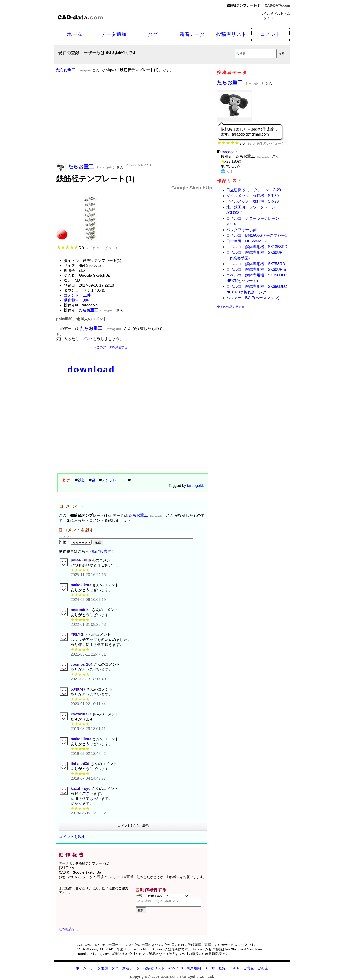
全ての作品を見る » (230, 307)
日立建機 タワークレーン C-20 (254, 190)
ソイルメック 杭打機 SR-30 (252, 196)
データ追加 (114, 34)
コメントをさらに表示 (133, 826)
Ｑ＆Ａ (234, 969)
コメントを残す (72, 837)
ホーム (75, 34)
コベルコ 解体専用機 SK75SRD (256, 264)
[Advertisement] (134, 125)
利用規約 (194, 969)
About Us (176, 969)
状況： (162, 896)
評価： (76, 542)
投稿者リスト (231, 34)
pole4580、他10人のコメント (82, 319)
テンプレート (113, 480)
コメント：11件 (77, 295)
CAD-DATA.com (277, 5)
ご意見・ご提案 (256, 969)
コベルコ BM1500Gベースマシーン (258, 235)
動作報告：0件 (76, 300)
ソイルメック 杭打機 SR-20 (252, 201)
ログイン (267, 18)
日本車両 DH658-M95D (247, 241)
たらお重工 (241, 82)
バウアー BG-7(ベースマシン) (253, 298)
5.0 (88, 248)
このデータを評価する (112, 347)
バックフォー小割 (241, 230)
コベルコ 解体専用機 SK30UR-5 (256, 269)
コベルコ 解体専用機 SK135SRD (257, 247)
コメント (271, 34)
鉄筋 (82, 480)
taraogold (195, 486)
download (91, 370)
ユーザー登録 (215, 969)
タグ (153, 34)
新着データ (192, 34)
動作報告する (103, 551)
